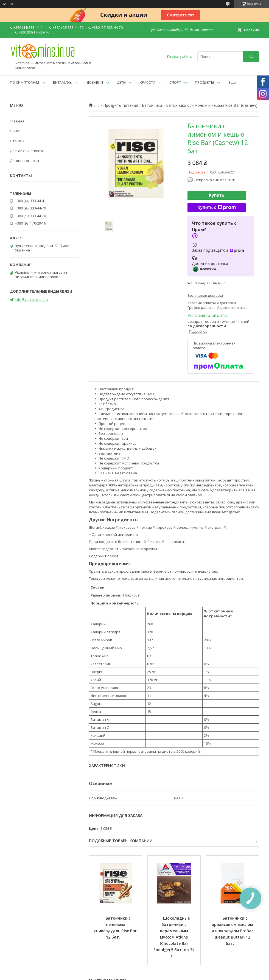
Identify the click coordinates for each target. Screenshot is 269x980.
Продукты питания (121, 105)
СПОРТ (175, 82)
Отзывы (17, 141)
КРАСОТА (148, 82)
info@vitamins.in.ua (31, 299)
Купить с (216, 208)
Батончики (152, 105)
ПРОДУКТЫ (204, 82)
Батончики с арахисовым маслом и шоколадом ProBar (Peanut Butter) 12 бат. (233, 931)
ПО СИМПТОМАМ (24, 82)
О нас (15, 131)
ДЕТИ (121, 82)
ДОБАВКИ (95, 82)
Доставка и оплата (26, 151)
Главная (17, 121)
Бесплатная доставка (205, 296)
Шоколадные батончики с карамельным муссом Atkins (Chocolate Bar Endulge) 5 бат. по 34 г (174, 937)
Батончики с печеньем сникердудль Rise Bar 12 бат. (116, 928)
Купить (217, 195)
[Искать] (251, 57)
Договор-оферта (24, 161)
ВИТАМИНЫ (63, 82)
